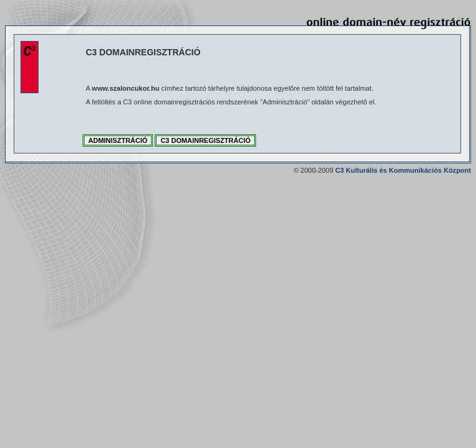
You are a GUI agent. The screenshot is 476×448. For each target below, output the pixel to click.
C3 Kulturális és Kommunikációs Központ (403, 170)
